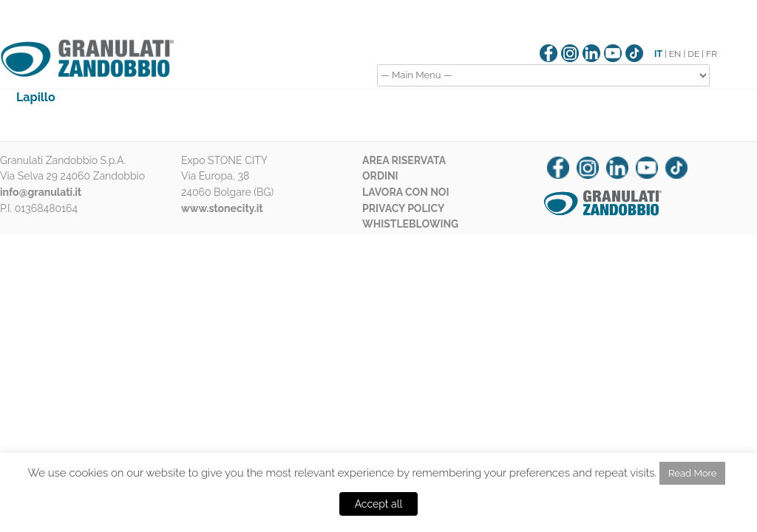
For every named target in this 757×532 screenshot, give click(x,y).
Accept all (379, 504)
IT (658, 54)
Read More (692, 473)
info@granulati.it (41, 192)
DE (693, 54)
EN (675, 54)
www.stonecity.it (222, 208)
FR (712, 54)
